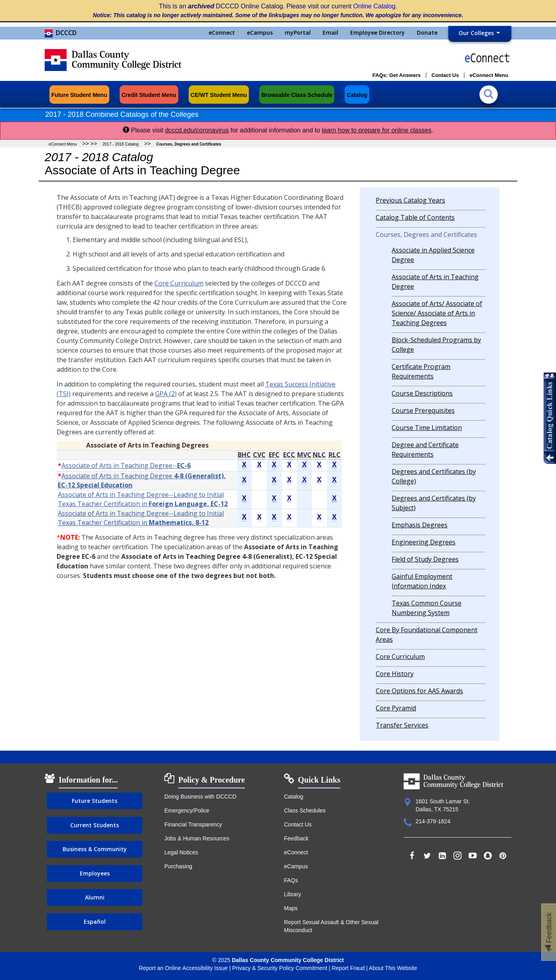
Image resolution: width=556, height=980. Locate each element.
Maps (291, 908)
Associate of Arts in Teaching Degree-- (126, 465)
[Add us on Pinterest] (503, 856)
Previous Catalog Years (410, 200)
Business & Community (95, 849)
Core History (395, 674)
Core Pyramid (396, 708)
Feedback (296, 838)
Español (95, 922)
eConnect (222, 33)
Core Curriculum (179, 283)
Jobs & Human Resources (197, 838)
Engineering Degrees (424, 542)
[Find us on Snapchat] (488, 856)
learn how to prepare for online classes (377, 130)
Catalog (294, 797)
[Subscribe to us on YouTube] (473, 856)
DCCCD (61, 33)
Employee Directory (378, 33)
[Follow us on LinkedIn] (442, 856)
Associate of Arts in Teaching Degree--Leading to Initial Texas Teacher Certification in (143, 499)
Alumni (95, 897)
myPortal (298, 33)
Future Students (95, 801)
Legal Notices (181, 852)
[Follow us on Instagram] (457, 856)
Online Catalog (375, 6)
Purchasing (178, 866)
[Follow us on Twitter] (427, 856)
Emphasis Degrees (420, 525)
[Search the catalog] (490, 91)
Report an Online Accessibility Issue (183, 968)
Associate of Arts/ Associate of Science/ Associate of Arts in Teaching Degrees (437, 313)
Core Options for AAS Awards (419, 691)
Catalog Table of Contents (415, 217)
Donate (427, 33)
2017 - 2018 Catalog (121, 144)
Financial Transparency (193, 824)
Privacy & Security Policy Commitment (280, 968)
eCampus (260, 33)
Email (330, 33)
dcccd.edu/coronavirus (197, 130)
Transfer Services (402, 725)
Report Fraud (348, 968)
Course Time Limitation (427, 428)
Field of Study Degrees (425, 559)
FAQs (291, 880)
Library (293, 894)
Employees (95, 873)
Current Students (95, 825)
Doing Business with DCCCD (200, 797)
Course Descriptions (422, 393)
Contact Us (298, 824)
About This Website (393, 968)
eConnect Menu (63, 144)
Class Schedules (305, 810)
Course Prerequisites (423, 410)
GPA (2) (166, 394)
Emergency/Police (187, 810)
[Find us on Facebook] (412, 856)
